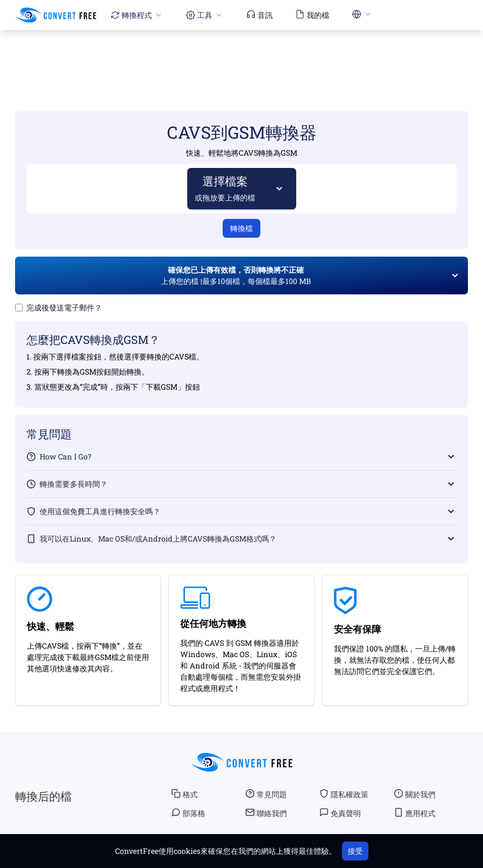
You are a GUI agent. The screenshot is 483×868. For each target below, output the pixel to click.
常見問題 (266, 794)
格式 (184, 794)
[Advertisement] (241, 57)
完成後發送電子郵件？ (64, 307)
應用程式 (415, 813)
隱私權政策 (344, 794)
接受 (355, 851)
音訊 (259, 15)
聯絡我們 (266, 813)
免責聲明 (340, 813)
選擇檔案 (225, 188)
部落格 (188, 813)
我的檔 (312, 15)
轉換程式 (137, 15)
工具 (205, 15)
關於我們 (415, 794)
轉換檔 (241, 228)
